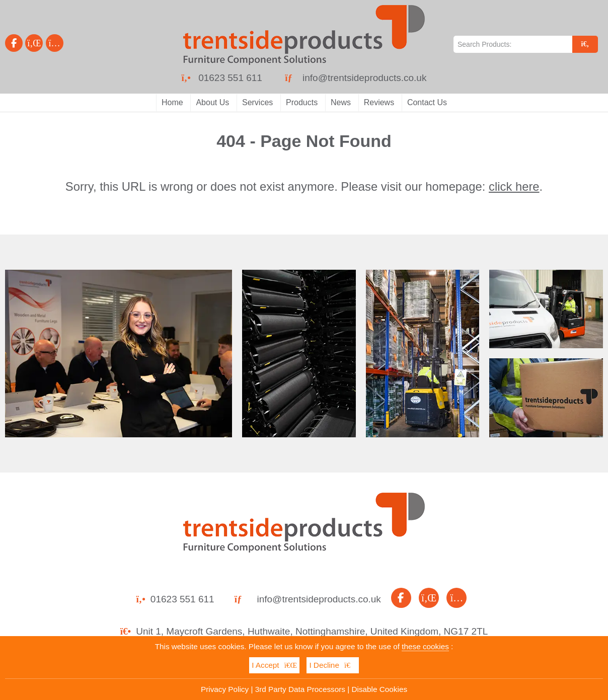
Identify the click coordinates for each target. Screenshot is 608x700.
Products (302, 102)
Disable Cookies (380, 689)
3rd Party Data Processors (300, 689)
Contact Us (427, 102)
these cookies (425, 646)
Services (257, 102)
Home (172, 102)
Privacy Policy (225, 689)
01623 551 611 (230, 78)
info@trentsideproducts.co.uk (364, 78)
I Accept (274, 665)
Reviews (379, 102)
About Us (212, 102)
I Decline (332, 665)
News (341, 102)
